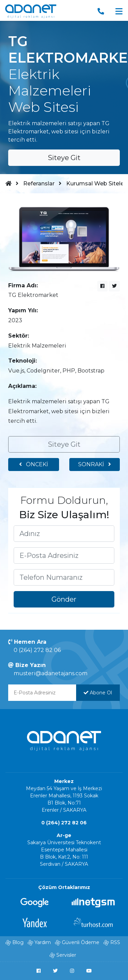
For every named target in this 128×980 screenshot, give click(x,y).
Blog (18, 942)
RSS (115, 942)
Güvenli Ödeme (81, 942)
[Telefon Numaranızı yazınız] (64, 577)
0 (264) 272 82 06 (37, 650)
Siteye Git (64, 158)
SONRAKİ (95, 464)
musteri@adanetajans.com (51, 673)
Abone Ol (98, 693)
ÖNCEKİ (34, 464)
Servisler (66, 955)
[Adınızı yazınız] (64, 534)
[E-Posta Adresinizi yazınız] (64, 556)
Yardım (43, 942)
